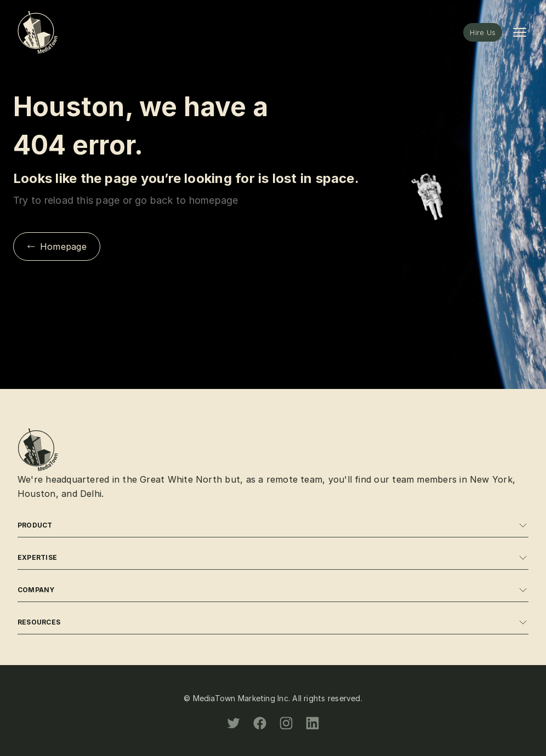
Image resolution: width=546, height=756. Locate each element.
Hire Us (483, 32)
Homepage (57, 247)
